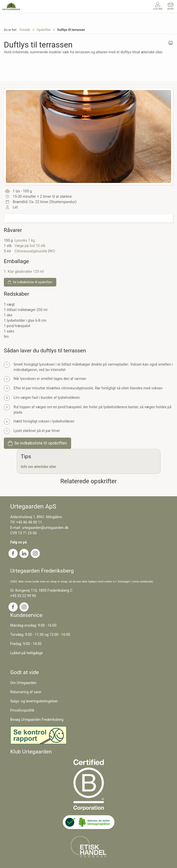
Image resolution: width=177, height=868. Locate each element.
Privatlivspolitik (22, 710)
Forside (25, 30)
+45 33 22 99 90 (23, 596)
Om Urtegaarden (23, 683)
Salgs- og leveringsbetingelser (34, 701)
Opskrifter (44, 30)
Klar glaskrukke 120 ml (26, 271)
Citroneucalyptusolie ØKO (35, 251)
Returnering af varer (26, 692)
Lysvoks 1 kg (25, 240)
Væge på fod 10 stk (30, 246)
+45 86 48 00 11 (29, 522)
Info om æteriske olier (38, 467)
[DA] (11, 6)
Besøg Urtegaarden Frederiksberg (37, 720)
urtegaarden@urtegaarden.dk (45, 528)
